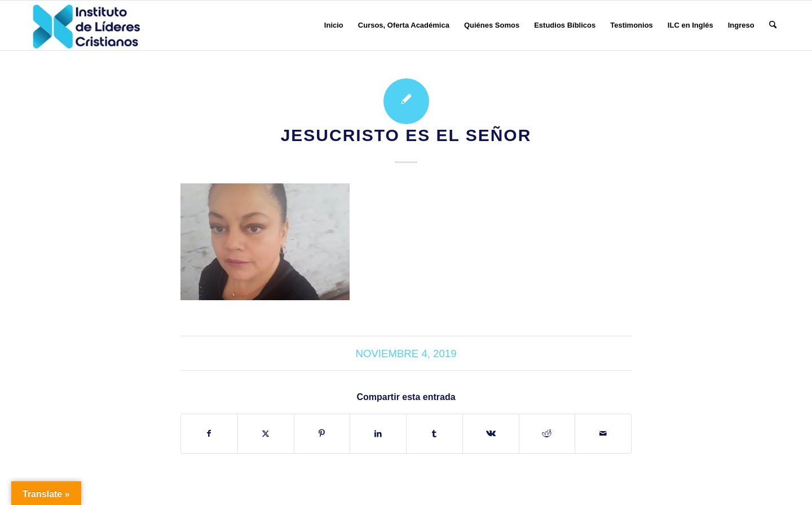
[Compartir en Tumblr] (434, 434)
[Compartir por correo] (603, 434)
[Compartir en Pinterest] (322, 434)
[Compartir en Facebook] (209, 434)
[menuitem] (334, 25)
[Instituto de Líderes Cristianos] (86, 25)
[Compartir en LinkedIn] (378, 434)
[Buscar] (773, 25)
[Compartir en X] (266, 434)
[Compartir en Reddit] (547, 434)
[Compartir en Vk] (491, 434)
